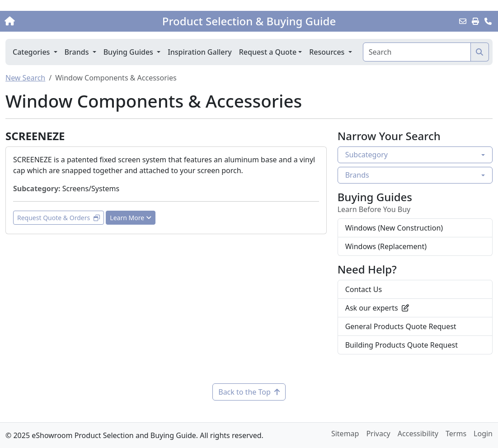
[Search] (417, 52)
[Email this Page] (463, 21)
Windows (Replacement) (386, 246)
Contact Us (364, 289)
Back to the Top (249, 392)
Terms (456, 434)
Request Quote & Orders (59, 218)
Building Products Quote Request (402, 345)
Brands (357, 175)
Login (483, 434)
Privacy (378, 434)
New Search (25, 78)
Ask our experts (377, 308)
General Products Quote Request (401, 326)
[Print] (475, 21)
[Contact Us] (488, 21)
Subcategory (366, 155)
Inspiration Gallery (200, 52)
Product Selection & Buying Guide (249, 21)
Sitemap (345, 434)
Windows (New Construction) (394, 228)
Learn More (131, 218)
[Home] (52, 21)
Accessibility (418, 434)
